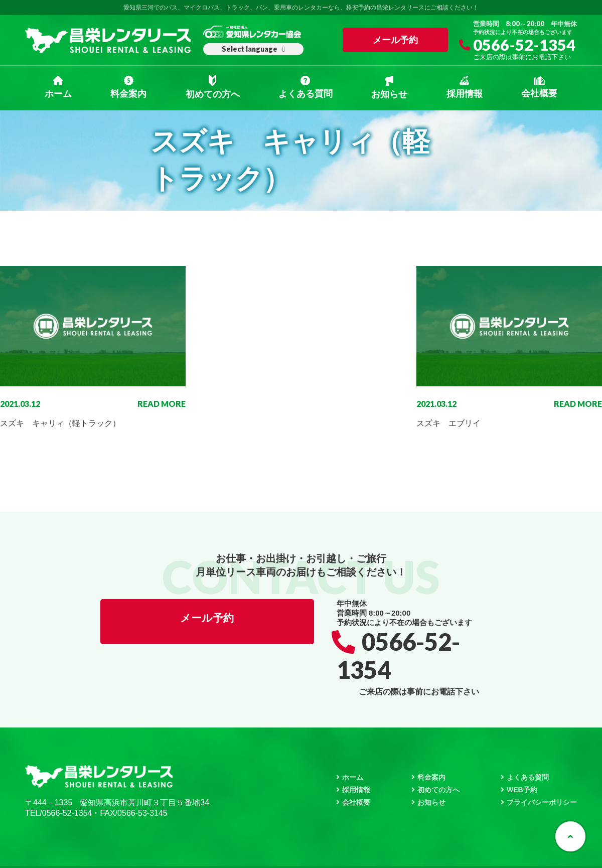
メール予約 (395, 40)
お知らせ (389, 88)
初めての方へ (213, 87)
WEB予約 (522, 762)
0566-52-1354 (525, 48)
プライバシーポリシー (542, 774)
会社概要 (539, 87)
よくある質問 (306, 87)
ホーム (58, 87)
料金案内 (128, 87)
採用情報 (465, 87)
